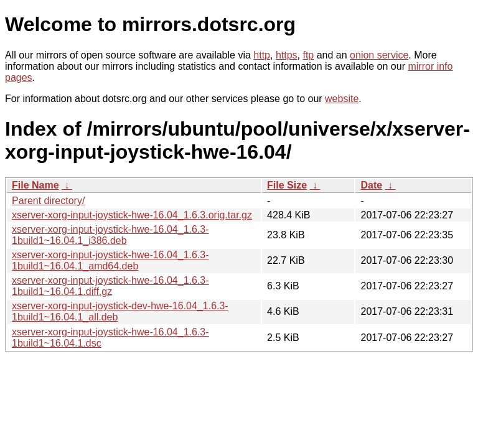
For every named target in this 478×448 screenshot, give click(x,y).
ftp (308, 55)
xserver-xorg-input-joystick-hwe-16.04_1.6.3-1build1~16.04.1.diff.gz (110, 286)
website (342, 99)
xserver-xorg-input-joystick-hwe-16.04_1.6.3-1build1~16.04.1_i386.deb (110, 235)
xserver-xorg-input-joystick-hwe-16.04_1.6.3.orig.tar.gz (132, 215)
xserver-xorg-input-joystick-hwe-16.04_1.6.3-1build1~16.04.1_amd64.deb (110, 260)
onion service (379, 55)
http (262, 55)
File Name (35, 185)
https (287, 55)
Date (371, 185)
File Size (287, 185)
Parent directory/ (48, 201)
